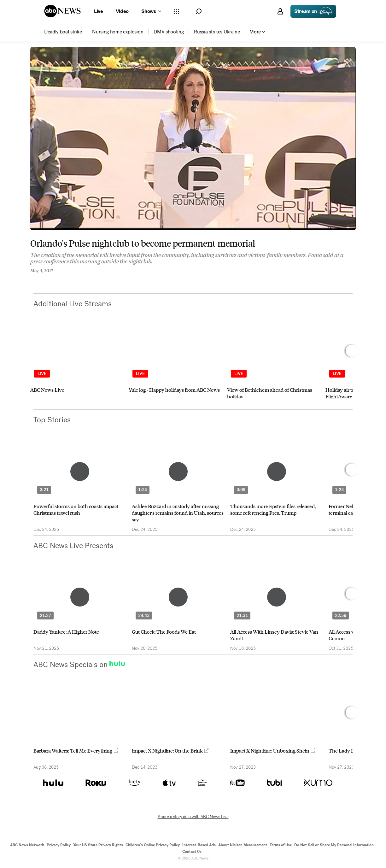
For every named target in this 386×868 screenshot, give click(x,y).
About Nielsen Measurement (243, 845)
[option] (77, 368)
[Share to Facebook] (32, 279)
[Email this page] (57, 279)
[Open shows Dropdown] (151, 11)
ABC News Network (27, 845)
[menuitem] (63, 32)
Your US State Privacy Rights (98, 845)
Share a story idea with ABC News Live (193, 817)
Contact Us (192, 852)
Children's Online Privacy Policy (153, 845)
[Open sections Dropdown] (176, 11)
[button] (199, 12)
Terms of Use (281, 845)
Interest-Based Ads (199, 845)
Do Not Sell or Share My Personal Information (334, 845)
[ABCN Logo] (62, 11)
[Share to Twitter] (44, 279)
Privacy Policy (59, 845)
